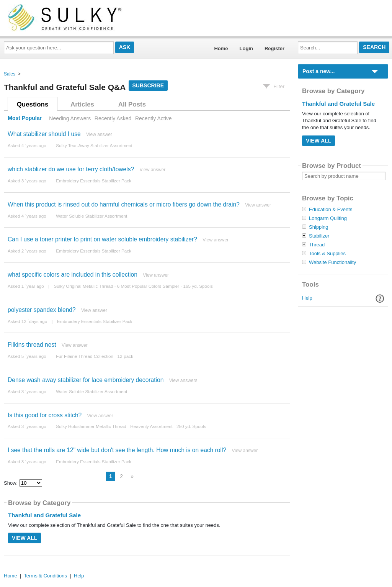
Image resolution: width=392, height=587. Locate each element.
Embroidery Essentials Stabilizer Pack (94, 181)
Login (246, 48)
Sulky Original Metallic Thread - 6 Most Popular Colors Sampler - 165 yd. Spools (133, 286)
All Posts (132, 104)
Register (274, 48)
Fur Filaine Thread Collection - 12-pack (95, 356)
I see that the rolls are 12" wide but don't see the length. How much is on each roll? (117, 450)
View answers (183, 380)
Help (307, 298)
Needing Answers (70, 118)
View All (24, 538)
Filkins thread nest (32, 345)
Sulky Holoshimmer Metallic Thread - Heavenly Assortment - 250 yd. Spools (131, 426)
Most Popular (25, 118)
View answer (99, 134)
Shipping (319, 227)
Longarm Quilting (328, 218)
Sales (10, 74)
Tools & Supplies (327, 254)
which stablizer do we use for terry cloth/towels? (71, 169)
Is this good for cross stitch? (45, 415)
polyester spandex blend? (42, 310)
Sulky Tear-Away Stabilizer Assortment (94, 145)
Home (221, 48)
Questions (33, 104)
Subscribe (148, 85)
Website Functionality (332, 262)
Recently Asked (113, 118)
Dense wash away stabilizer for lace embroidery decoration (86, 380)
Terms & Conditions (45, 576)
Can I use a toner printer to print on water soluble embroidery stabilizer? (102, 239)
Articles (82, 104)
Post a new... (318, 71)
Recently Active (154, 118)
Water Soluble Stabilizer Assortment (91, 216)
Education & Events (331, 210)
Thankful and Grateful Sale (44, 515)
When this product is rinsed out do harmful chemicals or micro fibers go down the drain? (124, 204)
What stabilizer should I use (44, 134)
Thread (317, 245)
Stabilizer (319, 236)
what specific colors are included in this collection (73, 275)
